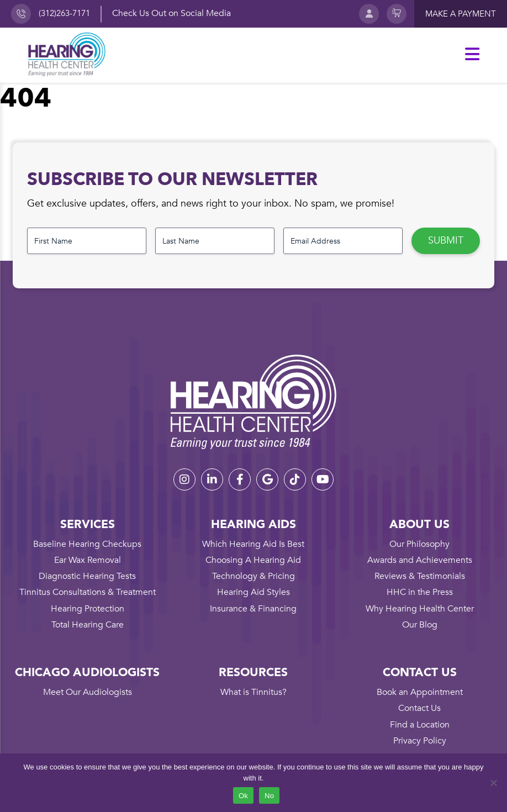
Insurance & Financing (253, 609)
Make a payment (461, 14)
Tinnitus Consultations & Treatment (88, 592)
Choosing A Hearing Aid (253, 560)
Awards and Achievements (420, 560)
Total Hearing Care (88, 625)
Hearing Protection (88, 609)
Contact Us (419, 708)
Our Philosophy (419, 544)
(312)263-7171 (64, 13)
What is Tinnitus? (254, 692)
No (269, 796)
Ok (243, 796)
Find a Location (420, 725)
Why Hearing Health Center (420, 609)
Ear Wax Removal (88, 560)
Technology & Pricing (254, 576)
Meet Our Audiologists (88, 692)
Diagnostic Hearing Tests (87, 576)
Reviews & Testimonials (420, 576)
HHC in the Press (420, 592)
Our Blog (420, 625)
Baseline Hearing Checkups (87, 544)
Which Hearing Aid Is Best (253, 544)
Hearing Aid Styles (254, 592)
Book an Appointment (420, 692)
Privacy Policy (420, 741)
